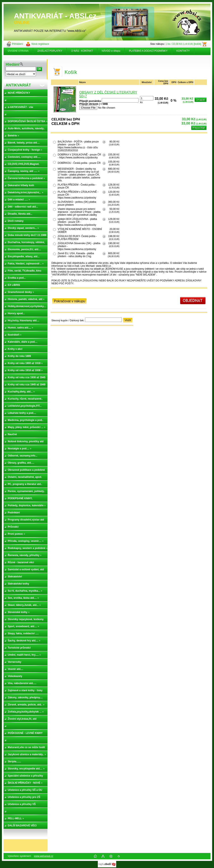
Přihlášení (17, 44)
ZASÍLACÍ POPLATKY (50, 51)
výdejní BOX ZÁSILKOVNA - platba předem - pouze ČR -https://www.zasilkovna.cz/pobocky (77, 222)
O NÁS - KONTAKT (82, 51)
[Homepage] (18, 51)
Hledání (12, 64)
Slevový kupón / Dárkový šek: (68, 321)
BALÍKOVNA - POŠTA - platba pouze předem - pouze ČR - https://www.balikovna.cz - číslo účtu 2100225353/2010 (78, 146)
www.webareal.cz (44, 856)
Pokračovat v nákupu (69, 301)
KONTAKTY (183, 51)
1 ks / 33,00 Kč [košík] (183, 44)
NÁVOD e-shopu (111, 51)
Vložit (128, 320)
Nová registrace (40, 44)
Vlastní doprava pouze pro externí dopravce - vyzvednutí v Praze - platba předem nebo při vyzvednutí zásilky (79, 212)
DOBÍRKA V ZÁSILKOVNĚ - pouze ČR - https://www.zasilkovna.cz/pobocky (79, 156)
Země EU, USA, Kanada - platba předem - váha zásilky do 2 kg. (76, 255)
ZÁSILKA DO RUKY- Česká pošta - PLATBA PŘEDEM (77, 238)
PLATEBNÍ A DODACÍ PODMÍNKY (148, 51)
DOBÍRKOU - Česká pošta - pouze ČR (79, 163)
